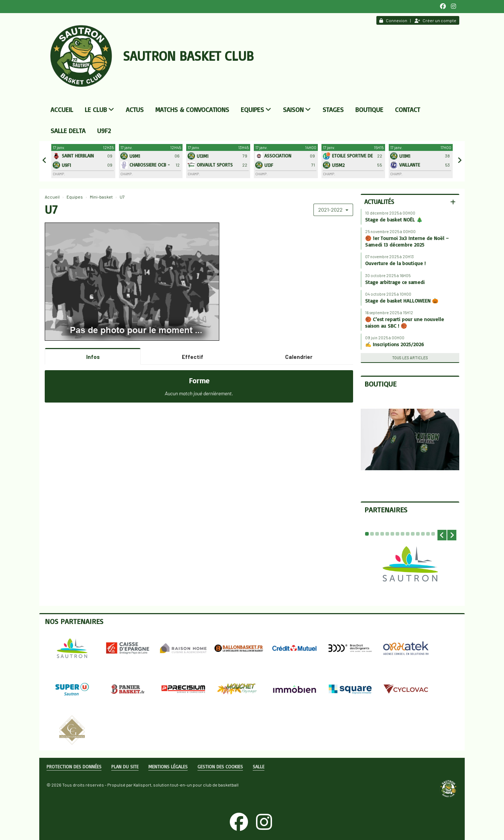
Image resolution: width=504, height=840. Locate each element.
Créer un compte (435, 20)
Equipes (256, 109)
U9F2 (104, 131)
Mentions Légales (168, 767)
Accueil (62, 109)
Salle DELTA (68, 131)
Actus (135, 109)
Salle (259, 767)
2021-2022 (333, 210)
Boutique (369, 109)
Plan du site (125, 767)
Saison (297, 109)
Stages (333, 109)
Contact (407, 109)
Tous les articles (410, 358)
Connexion (393, 20)
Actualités (379, 202)
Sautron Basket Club (188, 56)
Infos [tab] (93, 357)
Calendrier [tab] (299, 357)
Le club (99, 109)
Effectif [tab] (193, 357)
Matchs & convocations (192, 109)
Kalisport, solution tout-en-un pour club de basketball (186, 785)
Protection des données (74, 767)
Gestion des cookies (220, 767)
